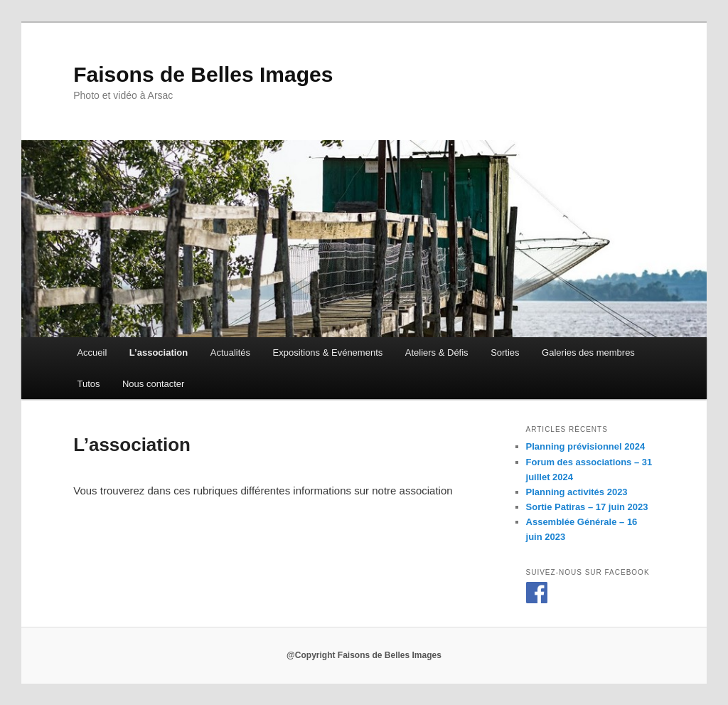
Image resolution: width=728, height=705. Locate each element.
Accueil (92, 352)
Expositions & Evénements (328, 352)
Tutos (88, 384)
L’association (159, 352)
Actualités (230, 352)
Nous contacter (153, 384)
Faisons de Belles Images (203, 74)
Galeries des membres (588, 352)
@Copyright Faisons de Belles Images (364, 655)
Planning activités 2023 (577, 492)
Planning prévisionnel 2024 (586, 446)
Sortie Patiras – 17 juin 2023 (587, 507)
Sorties (505, 352)
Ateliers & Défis (437, 352)
